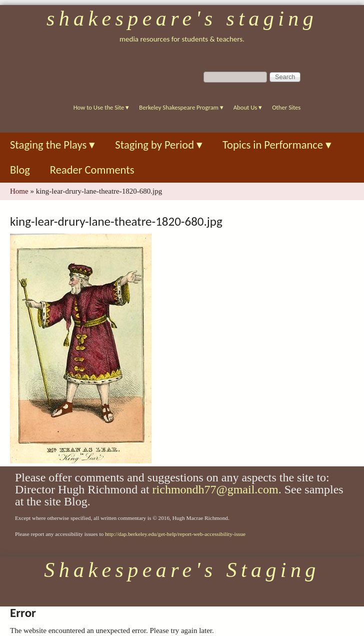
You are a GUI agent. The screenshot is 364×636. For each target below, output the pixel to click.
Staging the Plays (52, 145)
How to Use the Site (101, 107)
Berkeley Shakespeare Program (181, 107)
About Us (248, 107)
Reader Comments (92, 170)
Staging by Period (159, 145)
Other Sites (286, 107)
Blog (20, 170)
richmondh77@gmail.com (215, 489)
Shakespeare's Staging (182, 19)
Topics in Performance (277, 145)
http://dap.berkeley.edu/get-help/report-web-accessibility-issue (175, 534)
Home (19, 191)
